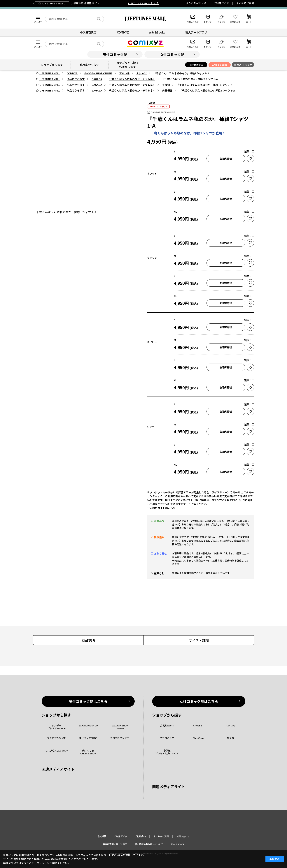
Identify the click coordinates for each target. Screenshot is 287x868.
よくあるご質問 (245, 3)
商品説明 (88, 640)
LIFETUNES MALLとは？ (143, 3)
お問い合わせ (183, 836)
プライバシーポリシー (34, 863)
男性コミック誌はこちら (88, 701)
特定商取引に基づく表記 (115, 844)
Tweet (151, 103)
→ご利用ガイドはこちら (161, 508)
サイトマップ (178, 844)
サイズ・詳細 (199, 640)
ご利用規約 (140, 836)
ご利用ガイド (221, 3)
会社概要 (102, 836)
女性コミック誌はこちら (199, 701)
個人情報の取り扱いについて (149, 844)
